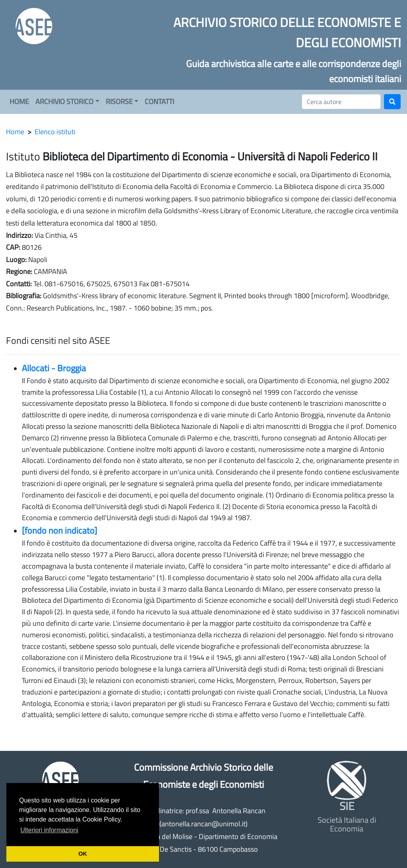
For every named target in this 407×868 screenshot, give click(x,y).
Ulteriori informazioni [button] (49, 830)
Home (15, 132)
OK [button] (83, 854)
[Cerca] (341, 102)
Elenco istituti (55, 132)
